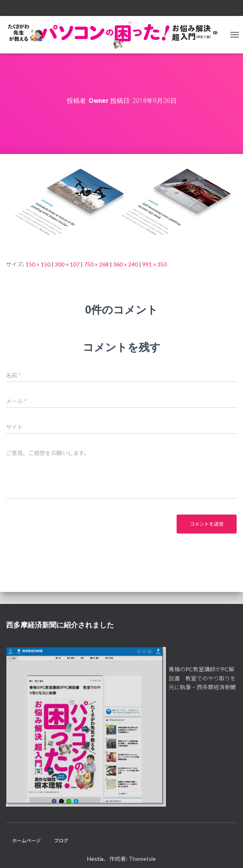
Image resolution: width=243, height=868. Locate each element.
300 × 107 (67, 264)
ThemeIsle (142, 859)
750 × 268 (96, 264)
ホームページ (26, 841)
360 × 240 (125, 264)
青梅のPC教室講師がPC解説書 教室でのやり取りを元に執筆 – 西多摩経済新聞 (202, 678)
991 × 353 (155, 264)
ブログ (61, 841)
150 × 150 (38, 264)
